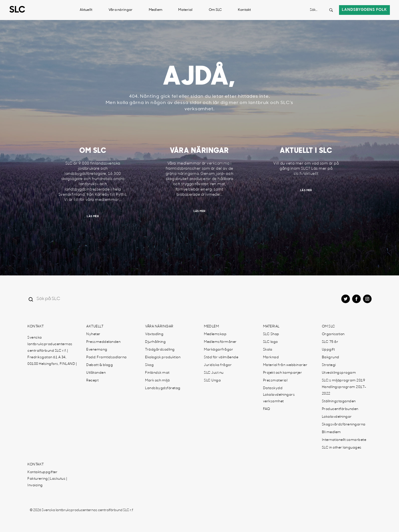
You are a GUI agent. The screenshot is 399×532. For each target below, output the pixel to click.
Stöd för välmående (221, 357)
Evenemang (97, 350)
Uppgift (328, 350)
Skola (268, 350)
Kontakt (244, 10)
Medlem (156, 10)
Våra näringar (121, 10)
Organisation (333, 334)
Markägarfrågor (218, 350)
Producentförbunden (340, 409)
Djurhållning (155, 342)
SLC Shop (271, 334)
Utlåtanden (96, 373)
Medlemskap (215, 334)
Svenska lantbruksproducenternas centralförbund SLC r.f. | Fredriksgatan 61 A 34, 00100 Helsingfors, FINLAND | (52, 351)
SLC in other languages (342, 448)
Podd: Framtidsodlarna (107, 357)
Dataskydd (273, 388)
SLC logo (270, 342)
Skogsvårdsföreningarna (344, 425)
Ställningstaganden (339, 401)
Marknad (271, 357)
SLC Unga (212, 381)
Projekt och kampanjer (283, 373)
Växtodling (154, 334)
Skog (149, 365)
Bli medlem (331, 432)
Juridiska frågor (218, 365)
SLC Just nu (214, 373)
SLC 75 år (330, 342)
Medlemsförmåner (220, 342)
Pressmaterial (275, 381)
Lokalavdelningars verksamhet (279, 398)
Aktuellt (86, 10)
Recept (92, 381)
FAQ (267, 409)
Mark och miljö (157, 381)
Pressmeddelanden (103, 342)
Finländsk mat (157, 373)
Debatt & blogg (100, 365)
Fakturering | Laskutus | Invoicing (47, 482)
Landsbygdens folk (364, 10)
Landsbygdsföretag (163, 388)
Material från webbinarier (285, 365)
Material (185, 10)
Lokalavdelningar (337, 417)
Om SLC (215, 10)
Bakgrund (331, 357)
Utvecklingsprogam (339, 373)
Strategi (329, 365)
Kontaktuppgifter (42, 472)
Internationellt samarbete (344, 440)
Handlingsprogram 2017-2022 (344, 390)
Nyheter (93, 334)
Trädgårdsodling (160, 350)
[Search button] (331, 10)
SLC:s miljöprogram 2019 (344, 381)
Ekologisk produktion (163, 357)
